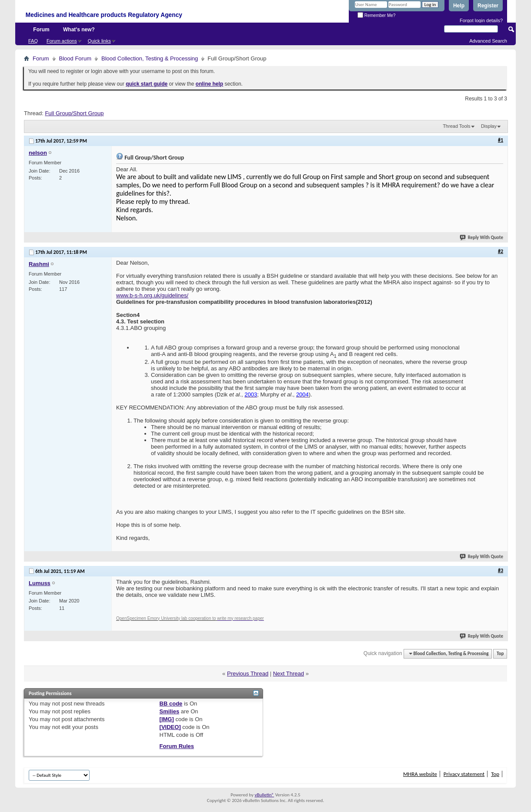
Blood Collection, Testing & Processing (150, 58)
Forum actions (62, 41)
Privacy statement (464, 774)
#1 (501, 140)
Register (488, 6)
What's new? (79, 30)
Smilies (170, 711)
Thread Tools (456, 126)
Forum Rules (177, 746)
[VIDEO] (170, 727)
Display (489, 126)
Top (500, 654)
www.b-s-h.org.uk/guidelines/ (152, 295)
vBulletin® (264, 795)
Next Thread (289, 674)
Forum (41, 30)
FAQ (33, 41)
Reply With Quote (482, 238)
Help (459, 6)
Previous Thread (248, 674)
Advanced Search (488, 41)
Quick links (99, 41)
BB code (171, 704)
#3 (501, 570)
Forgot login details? (481, 20)
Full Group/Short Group (74, 113)
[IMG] (167, 719)
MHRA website (420, 774)
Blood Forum (75, 58)
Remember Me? (376, 15)
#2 (501, 251)
